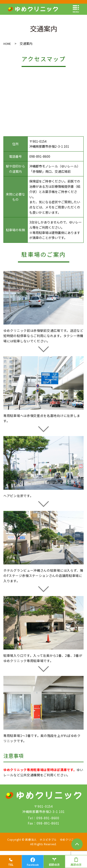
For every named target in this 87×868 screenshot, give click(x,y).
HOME (7, 44)
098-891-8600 (40, 156)
